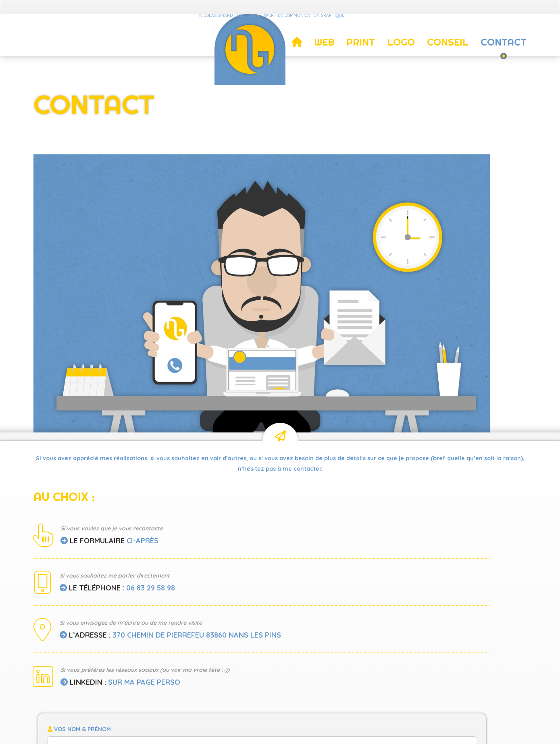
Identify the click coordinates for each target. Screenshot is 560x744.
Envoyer (403, 513)
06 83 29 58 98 (151, 380)
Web (324, 38)
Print (361, 38)
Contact (504, 38)
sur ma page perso (144, 485)
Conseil (448, 38)
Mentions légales (303, 729)
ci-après (143, 333)
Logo (401, 38)
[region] (403, 166)
